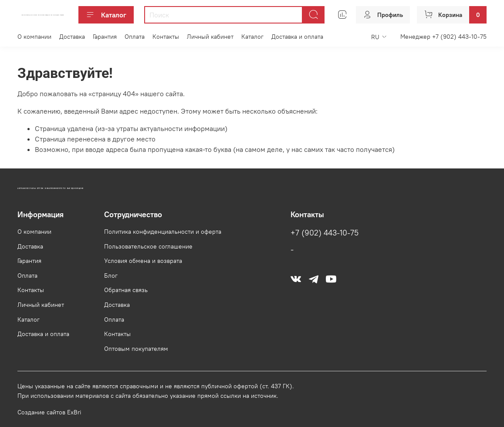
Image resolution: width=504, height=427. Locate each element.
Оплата (135, 37)
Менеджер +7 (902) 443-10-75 (443, 37)
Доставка (72, 37)
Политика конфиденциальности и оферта (163, 232)
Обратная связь (126, 290)
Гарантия (105, 37)
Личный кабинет (210, 37)
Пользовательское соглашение (148, 246)
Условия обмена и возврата (143, 261)
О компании (34, 37)
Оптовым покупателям (136, 349)
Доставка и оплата (297, 37)
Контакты (166, 37)
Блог (111, 276)
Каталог (106, 15)
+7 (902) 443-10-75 (325, 233)
